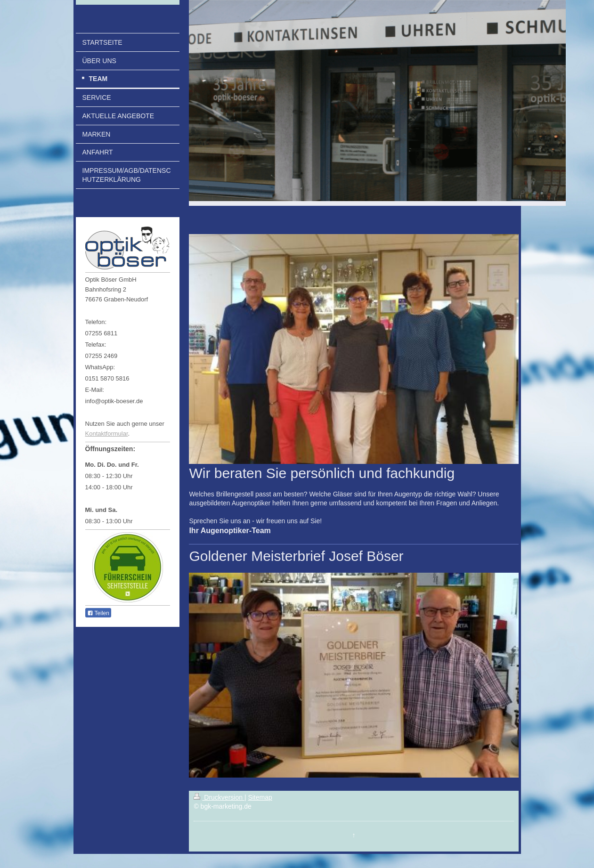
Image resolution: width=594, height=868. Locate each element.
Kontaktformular (107, 434)
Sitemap (260, 797)
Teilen (98, 613)
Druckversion (219, 797)
